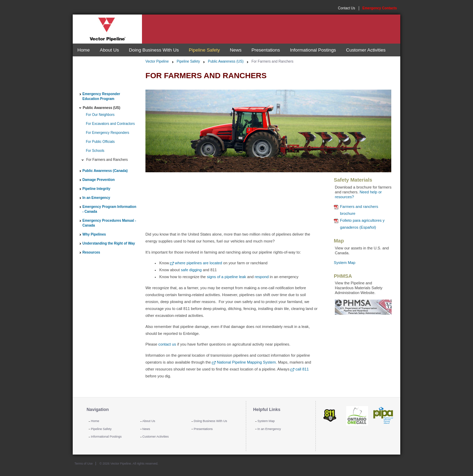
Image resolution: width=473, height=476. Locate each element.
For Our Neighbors (100, 115)
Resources (91, 252)
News (236, 50)
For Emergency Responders (108, 133)
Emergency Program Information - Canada (109, 209)
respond (262, 277)
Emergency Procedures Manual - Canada (109, 223)
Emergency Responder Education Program (101, 96)
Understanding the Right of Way (109, 243)
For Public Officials (100, 142)
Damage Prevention (99, 180)
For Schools (95, 151)
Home (83, 50)
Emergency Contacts (380, 8)
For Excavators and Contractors (110, 124)
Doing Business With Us (154, 50)
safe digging (191, 270)
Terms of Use (84, 464)
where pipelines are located (198, 263)
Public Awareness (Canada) (105, 171)
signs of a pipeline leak (226, 277)
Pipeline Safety (204, 50)
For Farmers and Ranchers (107, 160)
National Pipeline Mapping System (246, 362)
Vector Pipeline (157, 61)
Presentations (266, 50)
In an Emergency (96, 198)
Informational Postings (313, 50)
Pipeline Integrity (96, 189)
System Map (345, 263)
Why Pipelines (94, 234)
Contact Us (346, 8)
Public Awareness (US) (101, 108)
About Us (109, 50)
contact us (167, 344)
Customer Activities (366, 50)
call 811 (302, 369)
